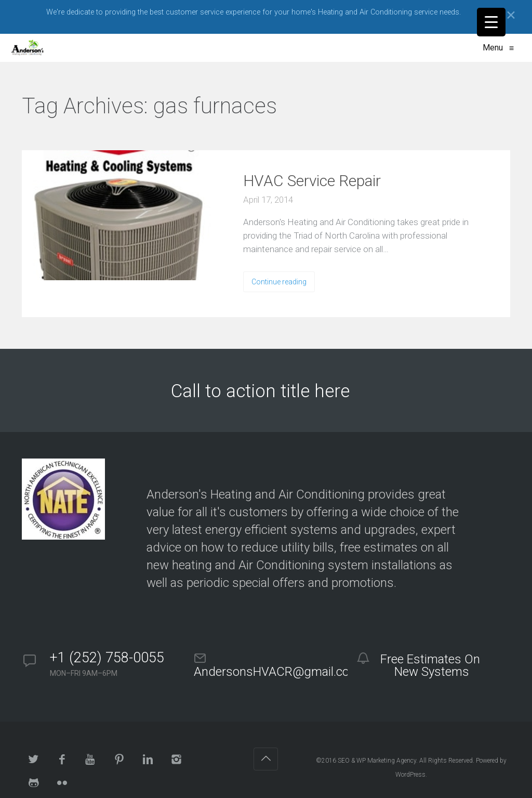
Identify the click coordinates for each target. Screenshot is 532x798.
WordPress (410, 775)
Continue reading (279, 282)
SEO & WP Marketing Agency (377, 761)
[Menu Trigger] (491, 22)
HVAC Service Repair (312, 181)
